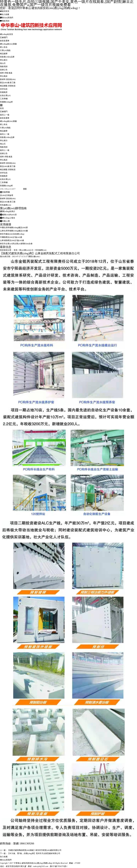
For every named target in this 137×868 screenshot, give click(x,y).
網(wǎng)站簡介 (8, 211)
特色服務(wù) (5, 205)
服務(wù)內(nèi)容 (8, 215)
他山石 (3, 63)
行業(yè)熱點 (5, 50)
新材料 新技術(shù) (8, 79)
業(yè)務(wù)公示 (26, 250)
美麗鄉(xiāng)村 (6, 102)
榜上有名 (4, 47)
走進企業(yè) (5, 95)
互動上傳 (5, 221)
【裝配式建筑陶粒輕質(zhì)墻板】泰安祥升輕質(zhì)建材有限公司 (34, 850)
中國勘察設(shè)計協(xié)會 (11, 237)
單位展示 (4, 60)
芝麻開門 (4, 38)
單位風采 (4, 76)
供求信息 (4, 89)
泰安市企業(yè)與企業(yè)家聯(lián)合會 (16, 244)
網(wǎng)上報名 (8, 218)
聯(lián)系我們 (7, 18)
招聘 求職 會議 (6, 73)
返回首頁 (5, 11)
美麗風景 (4, 92)
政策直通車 (5, 41)
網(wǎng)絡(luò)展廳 (8, 44)
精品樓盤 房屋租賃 (8, 86)
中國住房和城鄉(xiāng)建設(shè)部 (14, 228)
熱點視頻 (5, 21)
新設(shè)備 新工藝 (8, 83)
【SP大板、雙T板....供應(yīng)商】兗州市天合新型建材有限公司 (34, 853)
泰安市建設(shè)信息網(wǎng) (12, 234)
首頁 (2, 108)
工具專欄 (4, 99)
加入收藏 (5, 14)
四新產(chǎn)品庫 (7, 57)
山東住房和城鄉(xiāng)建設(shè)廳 (14, 231)
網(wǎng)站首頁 (6, 34)
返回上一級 (5, 115)
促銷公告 (4, 70)
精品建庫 (4, 54)
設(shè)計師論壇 (7, 195)
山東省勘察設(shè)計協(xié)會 (12, 240)
